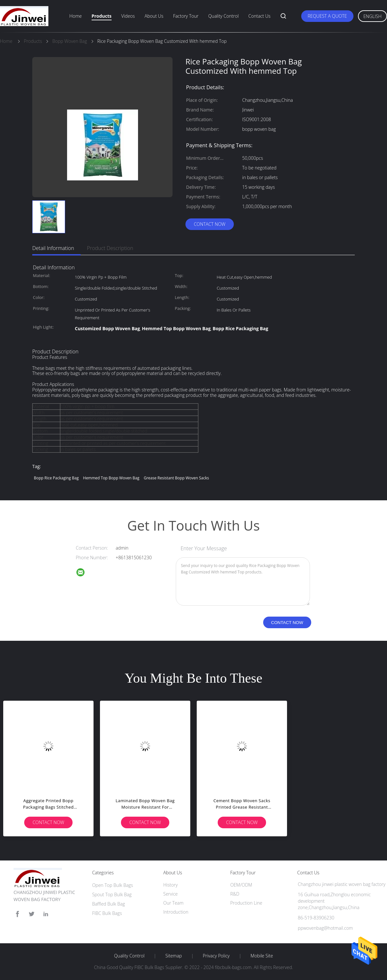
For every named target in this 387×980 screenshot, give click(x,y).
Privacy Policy (216, 956)
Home (75, 16)
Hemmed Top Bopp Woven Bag (111, 478)
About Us (154, 16)
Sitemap (174, 956)
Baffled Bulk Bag (109, 904)
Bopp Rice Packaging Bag (56, 478)
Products (102, 16)
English (372, 16)
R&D (235, 894)
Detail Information (53, 248)
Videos (128, 16)
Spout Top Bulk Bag (112, 894)
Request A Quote (327, 16)
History (170, 885)
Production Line (246, 903)
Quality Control (223, 16)
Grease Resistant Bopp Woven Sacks (176, 478)
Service (170, 894)
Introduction (176, 912)
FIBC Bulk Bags (107, 913)
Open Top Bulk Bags (113, 885)
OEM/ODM (241, 885)
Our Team (173, 903)
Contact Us (259, 16)
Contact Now (210, 224)
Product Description (110, 248)
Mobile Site (262, 956)
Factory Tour (186, 16)
